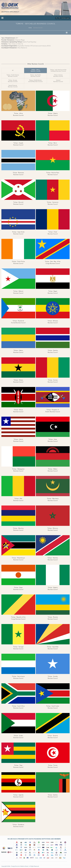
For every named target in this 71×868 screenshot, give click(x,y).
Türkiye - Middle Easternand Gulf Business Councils (35, 81)
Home (30, 28)
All (13, 70)
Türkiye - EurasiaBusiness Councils (58, 76)
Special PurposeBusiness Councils (13, 86)
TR (59, 18)
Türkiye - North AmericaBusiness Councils (13, 76)
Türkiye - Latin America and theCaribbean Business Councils (58, 70)
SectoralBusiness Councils (58, 81)
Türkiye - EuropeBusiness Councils (13, 81)
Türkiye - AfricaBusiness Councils (35, 70)
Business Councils (38, 28)
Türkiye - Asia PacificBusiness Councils (35, 76)
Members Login (65, 18)
